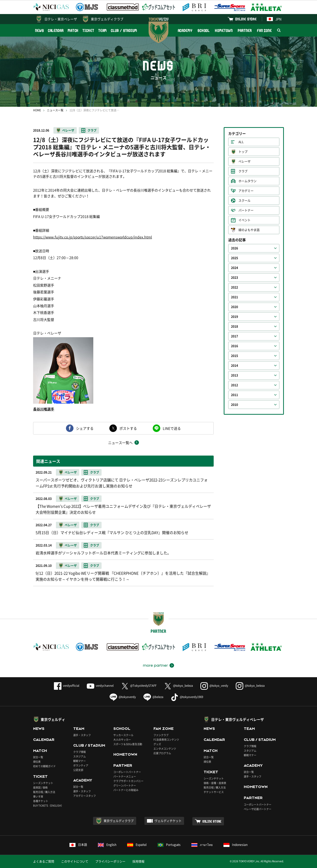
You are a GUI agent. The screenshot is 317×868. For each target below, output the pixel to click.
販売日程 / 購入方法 (44, 792)
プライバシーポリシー (110, 861)
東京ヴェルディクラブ (107, 19)
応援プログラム (162, 753)
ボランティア (81, 765)
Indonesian (235, 845)
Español (137, 845)
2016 (234, 346)
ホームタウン (248, 181)
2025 (234, 258)
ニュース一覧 (55, 110)
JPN (274, 19)
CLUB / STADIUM (124, 30)
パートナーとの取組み (126, 790)
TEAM (103, 30)
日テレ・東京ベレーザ (61, 19)
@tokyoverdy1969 (187, 697)
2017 (234, 336)
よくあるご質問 (44, 861)
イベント (245, 220)
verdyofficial (67, 686)
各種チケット (41, 801)
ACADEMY (185, 30)
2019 (234, 317)
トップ (243, 152)
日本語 (78, 845)
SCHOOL (204, 30)
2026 (234, 248)
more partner (155, 665)
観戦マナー (80, 761)
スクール (245, 201)
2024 (234, 268)
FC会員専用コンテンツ (166, 740)
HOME (37, 110)
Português (169, 845)
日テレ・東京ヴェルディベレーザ (237, 719)
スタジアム (80, 756)
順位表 (37, 762)
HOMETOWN (224, 30)
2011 (234, 395)
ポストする (128, 428)
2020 (234, 307)
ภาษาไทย (202, 845)
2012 (234, 385)
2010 (234, 405)
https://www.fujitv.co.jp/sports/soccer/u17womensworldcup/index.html (93, 237)
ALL (241, 142)
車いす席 (38, 796)
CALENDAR (56, 30)
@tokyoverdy (123, 697)
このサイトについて (75, 861)
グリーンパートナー (125, 785)
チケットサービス (214, 792)
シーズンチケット (43, 783)
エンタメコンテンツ (165, 749)
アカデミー (246, 191)
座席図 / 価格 (40, 787)
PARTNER (245, 30)
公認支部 (78, 770)
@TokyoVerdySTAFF (139, 686)
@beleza (153, 697)
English (107, 845)
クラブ (92, 130)
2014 (234, 366)
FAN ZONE (264, 30)
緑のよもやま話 (249, 230)
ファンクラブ (161, 735)
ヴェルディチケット (168, 821)
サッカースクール (123, 735)
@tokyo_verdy (214, 686)
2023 (234, 278)
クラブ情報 (80, 752)
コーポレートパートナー (127, 772)
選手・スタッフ (82, 735)
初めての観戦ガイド (44, 766)
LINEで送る (172, 428)
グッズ (157, 744)
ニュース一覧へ (120, 443)
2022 (234, 287)
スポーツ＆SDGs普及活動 (128, 744)
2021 (234, 297)
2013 (234, 375)
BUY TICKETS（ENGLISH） (48, 805)
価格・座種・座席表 (215, 783)
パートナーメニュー (125, 776)
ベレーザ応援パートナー (258, 809)
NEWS (39, 30)
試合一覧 (38, 757)
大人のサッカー (122, 740)
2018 (234, 326)
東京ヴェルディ (53, 719)
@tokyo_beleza (178, 686)
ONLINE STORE (246, 19)
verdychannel (100, 686)
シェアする (85, 428)
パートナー (246, 210)
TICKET (88, 30)
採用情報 (138, 861)
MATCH (73, 30)
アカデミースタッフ (85, 796)
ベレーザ (68, 130)
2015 (234, 356)
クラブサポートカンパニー (128, 781)
